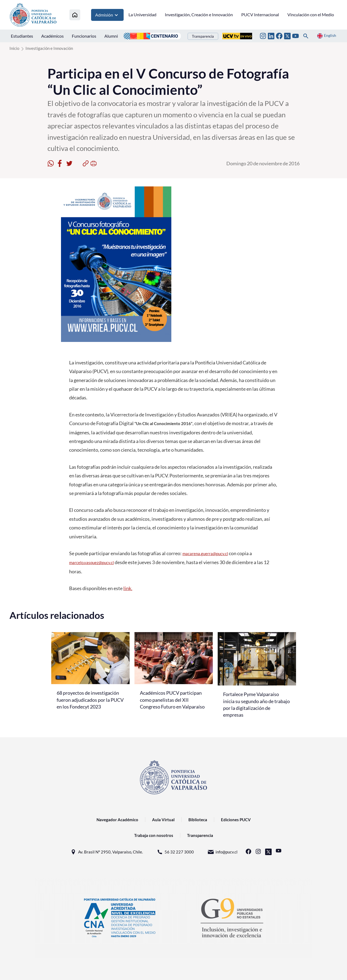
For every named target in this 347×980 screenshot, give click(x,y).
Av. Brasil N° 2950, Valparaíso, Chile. (106, 852)
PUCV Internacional (260, 14)
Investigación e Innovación (49, 48)
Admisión (107, 15)
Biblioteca (198, 820)
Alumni (111, 36)
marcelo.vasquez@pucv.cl (91, 562)
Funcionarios (84, 36)
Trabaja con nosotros (154, 835)
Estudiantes (22, 36)
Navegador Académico (117, 820)
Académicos (52, 36)
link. (128, 588)
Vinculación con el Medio (311, 14)
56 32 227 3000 (175, 852)
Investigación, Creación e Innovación (199, 14)
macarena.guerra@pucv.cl (205, 554)
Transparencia (203, 36)
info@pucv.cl (222, 852)
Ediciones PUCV (236, 820)
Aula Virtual (163, 820)
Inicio (14, 48)
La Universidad (142, 14)
